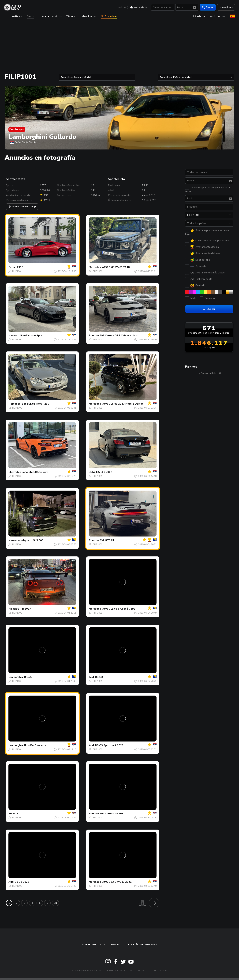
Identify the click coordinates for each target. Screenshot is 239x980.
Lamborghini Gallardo (42, 137)
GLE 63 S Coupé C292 (122, 609)
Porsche (94, 335)
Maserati (14, 335)
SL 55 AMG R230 (39, 404)
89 (55, 903)
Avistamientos (141, 7)
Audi (92, 677)
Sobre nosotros (94, 945)
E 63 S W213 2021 (120, 882)
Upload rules (88, 16)
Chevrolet (15, 472)
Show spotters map (22, 207)
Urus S (28, 677)
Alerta (199, 16)
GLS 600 (38, 540)
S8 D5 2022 (22, 882)
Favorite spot (17, 129)
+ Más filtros (226, 7)
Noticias (122, 7)
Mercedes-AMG (98, 267)
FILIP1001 (17, 271)
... (47, 903)
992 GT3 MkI (107, 540)
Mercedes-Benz (18, 404)
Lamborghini (16, 677)
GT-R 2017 (24, 609)
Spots (30, 16)
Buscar (208, 7)
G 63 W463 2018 (119, 267)
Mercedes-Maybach (20, 540)
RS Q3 (99, 677)
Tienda (71, 16)
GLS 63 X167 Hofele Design (126, 404)
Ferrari (12, 267)
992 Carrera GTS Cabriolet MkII (119, 335)
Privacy (143, 971)
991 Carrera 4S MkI (111, 814)
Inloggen (218, 16)
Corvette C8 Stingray (35, 472)
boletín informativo (142, 945)
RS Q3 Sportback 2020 (109, 745)
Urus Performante (35, 745)
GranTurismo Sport (32, 335)
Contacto (116, 945)
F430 (20, 267)
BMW (92, 472)
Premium (109, 16)
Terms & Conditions (119, 971)
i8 (17, 814)
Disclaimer (160, 971)
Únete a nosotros (50, 16)
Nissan (13, 609)
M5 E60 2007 (104, 472)
